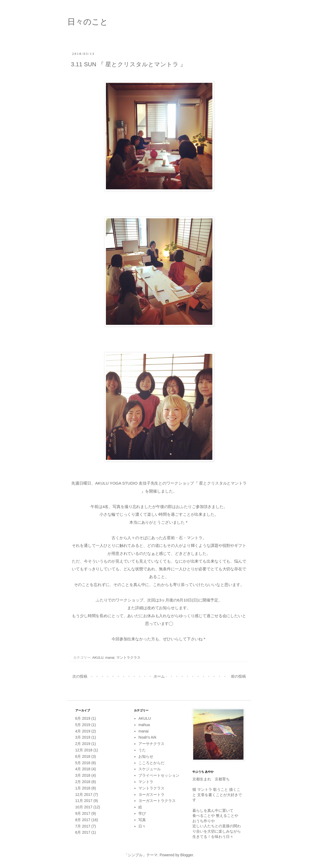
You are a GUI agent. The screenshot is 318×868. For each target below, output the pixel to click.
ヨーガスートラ (151, 795)
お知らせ (146, 756)
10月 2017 (84, 807)
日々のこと (88, 22)
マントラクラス (128, 658)
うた (142, 750)
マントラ (146, 782)
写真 (142, 820)
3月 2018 (83, 775)
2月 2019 (83, 744)
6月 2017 (83, 832)
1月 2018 (83, 788)
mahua (144, 725)
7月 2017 (83, 826)
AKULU (98, 658)
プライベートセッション (159, 775)
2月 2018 (83, 782)
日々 (142, 826)
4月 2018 (83, 769)
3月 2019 (83, 737)
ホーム (159, 676)
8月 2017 (83, 820)
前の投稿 (238, 676)
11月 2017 (84, 801)
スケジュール (150, 769)
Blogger (187, 855)
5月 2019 (83, 725)
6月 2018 (83, 756)
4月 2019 (83, 731)
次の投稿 (80, 676)
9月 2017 (83, 813)
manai (110, 658)
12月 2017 (84, 795)
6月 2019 (83, 718)
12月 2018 (84, 750)
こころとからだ (151, 763)
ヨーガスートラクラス (157, 801)
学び (142, 813)
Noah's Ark (147, 737)
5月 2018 (83, 763)
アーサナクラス (151, 744)
